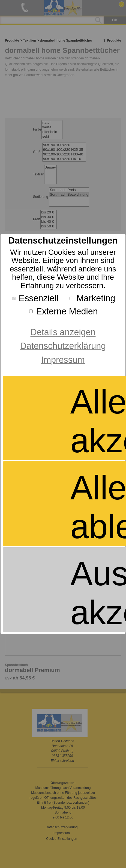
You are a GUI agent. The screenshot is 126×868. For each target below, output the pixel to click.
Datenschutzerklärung (63, 346)
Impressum (63, 360)
